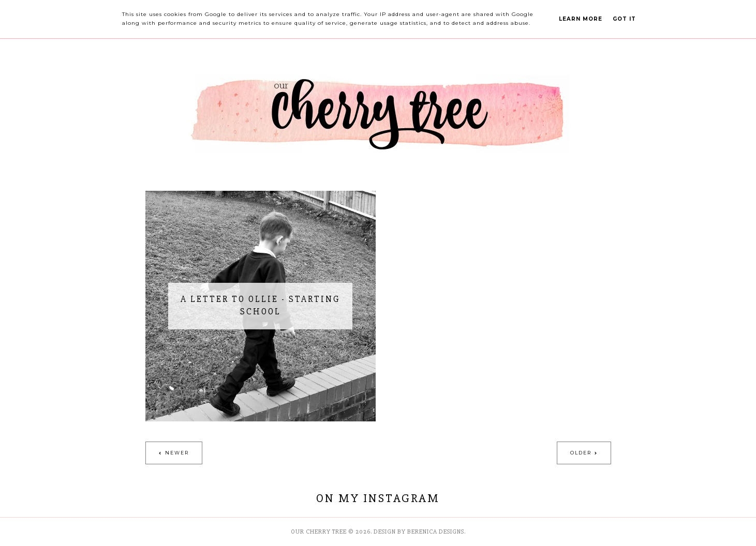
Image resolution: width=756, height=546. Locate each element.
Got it (624, 19)
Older (581, 453)
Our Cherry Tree (319, 532)
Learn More (581, 19)
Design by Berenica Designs (419, 532)
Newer (177, 453)
